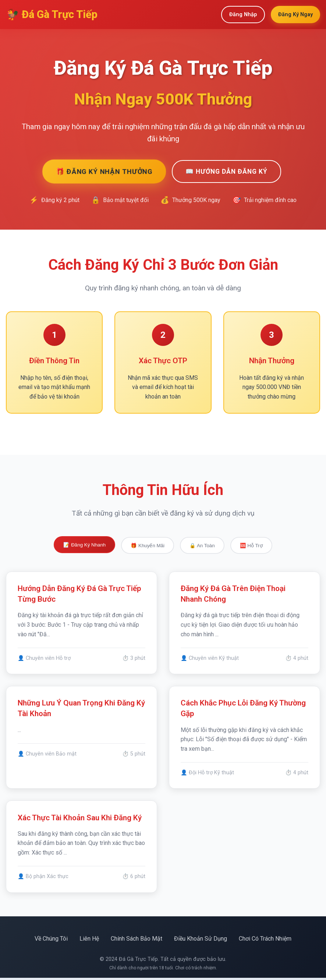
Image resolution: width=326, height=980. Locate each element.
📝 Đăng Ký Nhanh (84, 545)
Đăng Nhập (243, 15)
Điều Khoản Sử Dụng (201, 940)
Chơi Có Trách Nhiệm (265, 940)
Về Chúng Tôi (51, 940)
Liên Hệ (89, 940)
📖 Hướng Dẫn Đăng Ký (226, 171)
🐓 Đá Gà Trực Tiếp (52, 14)
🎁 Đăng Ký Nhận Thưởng (104, 171)
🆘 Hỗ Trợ (251, 546)
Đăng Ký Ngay (295, 15)
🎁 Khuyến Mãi (148, 546)
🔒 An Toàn (202, 546)
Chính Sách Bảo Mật (137, 940)
